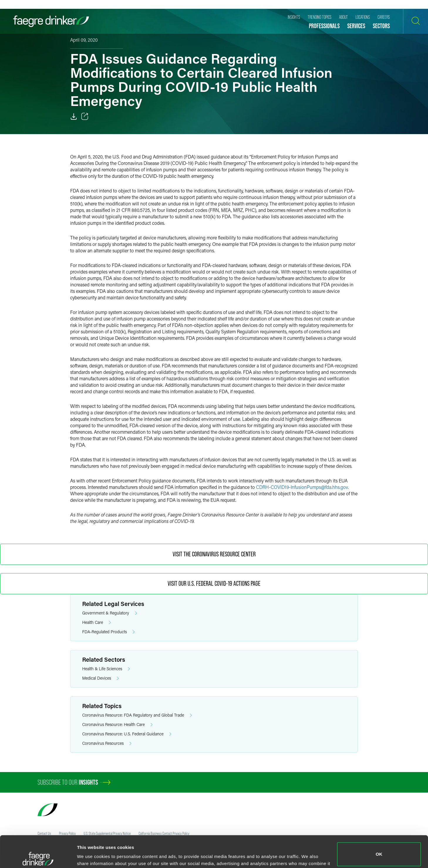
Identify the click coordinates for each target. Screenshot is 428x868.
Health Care (97, 623)
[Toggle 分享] (85, 116)
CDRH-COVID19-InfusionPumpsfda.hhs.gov (302, 487)
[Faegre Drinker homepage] (51, 21)
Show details (91, 855)
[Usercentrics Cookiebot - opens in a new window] (38, 857)
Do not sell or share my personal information (379, 849)
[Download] (74, 116)
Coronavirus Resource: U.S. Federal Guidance (127, 734)
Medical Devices (101, 678)
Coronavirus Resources (107, 743)
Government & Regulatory (110, 613)
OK (379, 823)
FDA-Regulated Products (108, 632)
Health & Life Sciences (106, 669)
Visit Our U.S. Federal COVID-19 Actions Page (214, 584)
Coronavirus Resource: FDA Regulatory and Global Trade (137, 715)
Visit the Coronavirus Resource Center (214, 554)
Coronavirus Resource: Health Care (117, 725)
